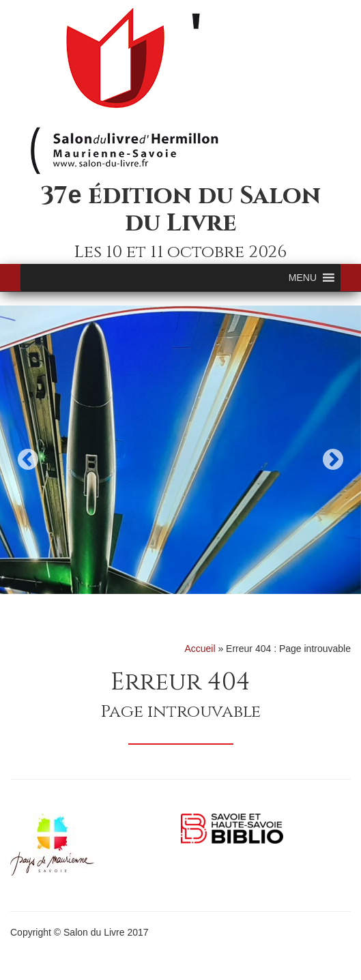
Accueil (200, 649)
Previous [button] (28, 459)
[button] (303, 278)
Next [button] (333, 459)
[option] (180, 450)
